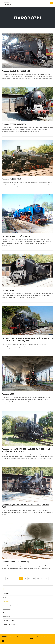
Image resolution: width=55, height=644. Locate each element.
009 (38, 578)
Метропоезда (7, 617)
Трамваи (5, 613)
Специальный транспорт (10, 624)
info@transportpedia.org (20, 637)
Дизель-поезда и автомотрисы (11, 605)
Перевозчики (40, 637)
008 (34, 578)
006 (25, 578)
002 (8, 578)
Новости (32, 639)
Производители (48, 637)
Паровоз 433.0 (8, 394)
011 (47, 578)
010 (42, 578)
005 (21, 578)
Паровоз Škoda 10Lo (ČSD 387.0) (15, 562)
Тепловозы (6, 597)
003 (12, 578)
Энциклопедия (33, 637)
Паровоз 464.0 (8, 290)
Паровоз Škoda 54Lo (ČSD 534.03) (16, 71)
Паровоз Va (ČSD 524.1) (12, 179)
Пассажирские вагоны (9, 620)
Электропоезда (7, 609)
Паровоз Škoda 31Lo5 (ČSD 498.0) (16, 236)
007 (29, 578)
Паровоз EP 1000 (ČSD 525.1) (14, 124)
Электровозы (7, 594)
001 (4, 578)
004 (17, 578)
